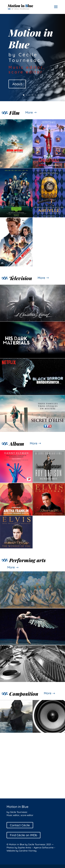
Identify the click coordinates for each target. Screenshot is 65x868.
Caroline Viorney (28, 851)
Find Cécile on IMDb (23, 835)
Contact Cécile (20, 825)
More (29, 112)
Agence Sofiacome (44, 847)
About (17, 84)
